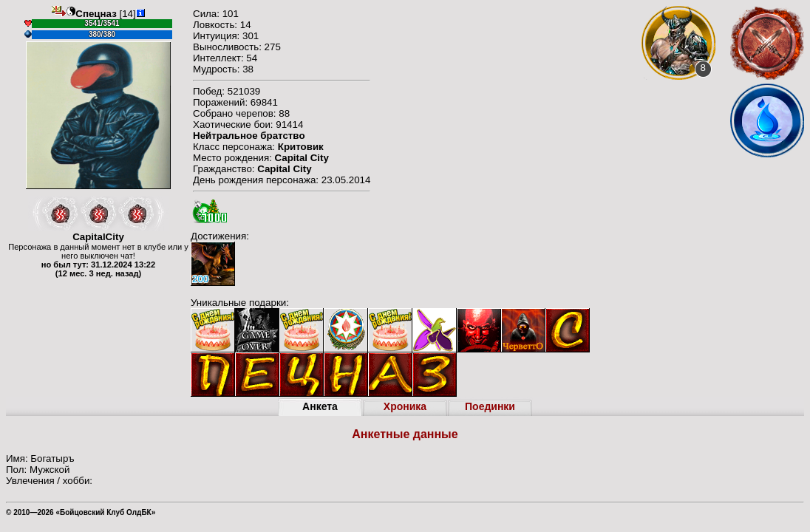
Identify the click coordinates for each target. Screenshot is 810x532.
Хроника (405, 406)
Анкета (320, 406)
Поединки (490, 406)
